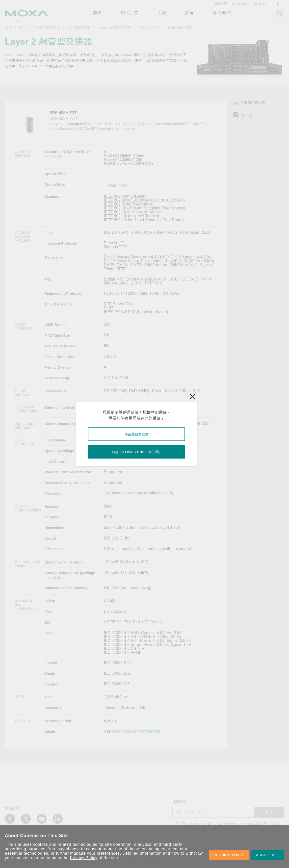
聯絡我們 (221, 4)
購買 (189, 13)
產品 (22, 28)
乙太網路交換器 (79, 28)
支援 (162, 13)
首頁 (8, 28)
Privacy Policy (84, 858)
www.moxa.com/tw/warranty (136, 731)
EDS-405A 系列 (149, 28)
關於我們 (222, 13)
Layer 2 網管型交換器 (114, 28)
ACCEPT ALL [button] (267, 855)
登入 (279, 3)
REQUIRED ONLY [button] (229, 855)
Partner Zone (240, 4)
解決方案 (130, 13)
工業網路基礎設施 (46, 28)
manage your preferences (95, 853)
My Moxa (260, 4)
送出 (269, 812)
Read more (118, 185)
